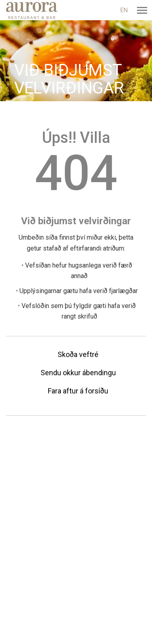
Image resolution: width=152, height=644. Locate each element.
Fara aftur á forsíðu (78, 391)
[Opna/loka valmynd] (142, 10)
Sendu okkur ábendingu (78, 373)
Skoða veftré (78, 354)
